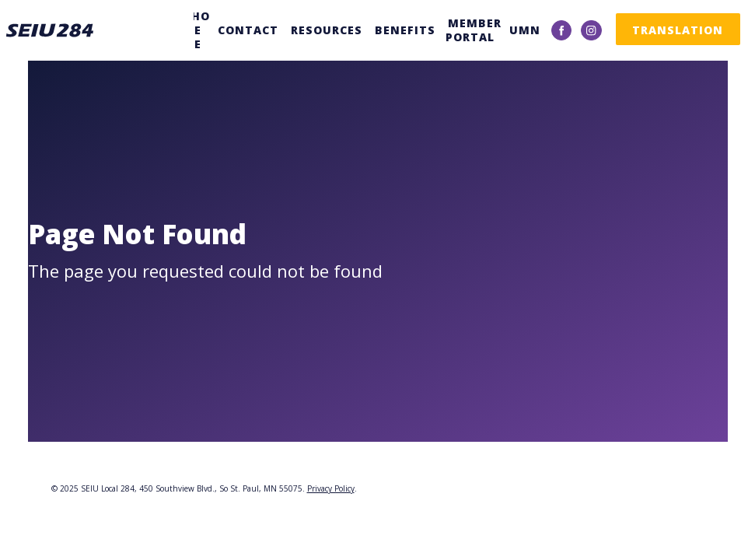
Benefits (405, 30)
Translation (678, 30)
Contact (248, 30)
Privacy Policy (331, 488)
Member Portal (474, 30)
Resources (327, 30)
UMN (525, 30)
